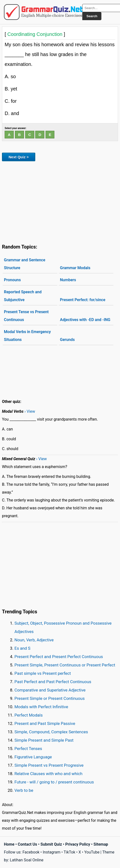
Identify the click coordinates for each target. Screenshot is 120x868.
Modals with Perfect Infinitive (41, 707)
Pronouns (12, 280)
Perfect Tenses (28, 749)
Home (9, 844)
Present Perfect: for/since (83, 300)
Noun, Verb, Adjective (34, 640)
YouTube (92, 852)
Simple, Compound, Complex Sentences (51, 732)
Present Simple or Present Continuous (50, 698)
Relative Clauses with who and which (48, 774)
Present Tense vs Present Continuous (26, 316)
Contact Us (28, 844)
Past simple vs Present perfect (43, 673)
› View (30, 411)
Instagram (51, 852)
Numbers (68, 280)
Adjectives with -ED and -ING (85, 320)
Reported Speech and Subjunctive (23, 296)
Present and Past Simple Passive (45, 723)
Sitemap (101, 844)
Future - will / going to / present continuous (54, 782)
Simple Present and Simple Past (44, 740)
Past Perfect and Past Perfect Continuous (53, 682)
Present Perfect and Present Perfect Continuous (59, 657)
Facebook (31, 852)
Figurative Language (33, 757)
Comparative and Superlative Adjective (50, 690)
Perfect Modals (29, 715)
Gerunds (67, 340)
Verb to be (24, 790)
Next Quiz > (19, 157)
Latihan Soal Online (27, 860)
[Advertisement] (60, 202)
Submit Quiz (51, 844)
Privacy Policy (78, 844)
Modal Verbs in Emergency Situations (27, 336)
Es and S (22, 648)
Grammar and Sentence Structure (25, 264)
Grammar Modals (75, 268)
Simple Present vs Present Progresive (49, 765)
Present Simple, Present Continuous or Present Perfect (65, 665)
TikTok (70, 852)
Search (92, 16)
